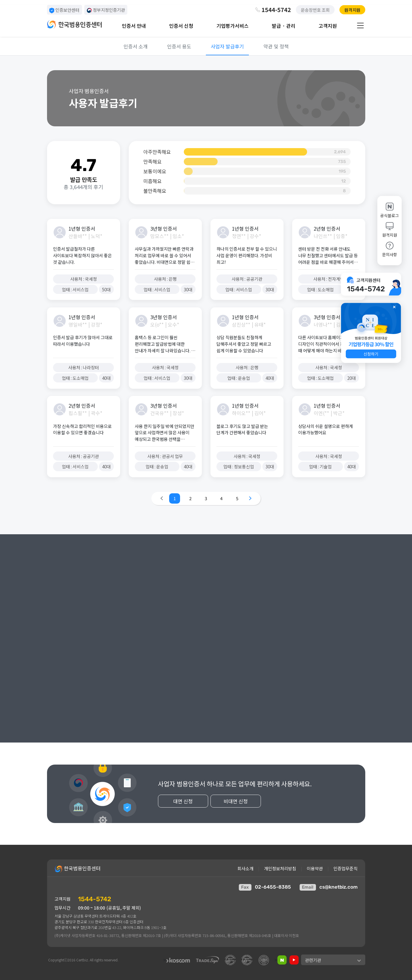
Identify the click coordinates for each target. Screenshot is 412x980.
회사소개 (245, 868)
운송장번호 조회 (315, 10)
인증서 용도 (179, 46)
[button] (371, 333)
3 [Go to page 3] (206, 498)
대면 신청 (189, 813)
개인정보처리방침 (280, 868)
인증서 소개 (136, 46)
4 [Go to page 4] (221, 498)
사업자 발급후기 (227, 46)
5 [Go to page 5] (237, 498)
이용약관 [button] (315, 868)
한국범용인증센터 (78, 869)
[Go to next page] (250, 498)
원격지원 (352, 10)
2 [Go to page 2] (190, 498)
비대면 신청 (240, 813)
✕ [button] (394, 307)
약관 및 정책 (276, 46)
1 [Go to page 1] (175, 498)
